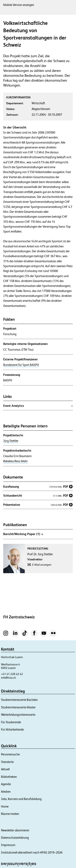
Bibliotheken (9, 777)
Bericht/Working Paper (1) (23, 534)
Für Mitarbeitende (12, 729)
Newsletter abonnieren (15, 830)
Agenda (6, 784)
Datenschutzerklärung (15, 838)
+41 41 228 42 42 (12, 674)
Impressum (8, 845)
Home (5, 806)
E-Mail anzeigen (42, 565)
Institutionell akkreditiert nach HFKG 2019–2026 (32, 852)
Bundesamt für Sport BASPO (21, 365)
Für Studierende (11, 722)
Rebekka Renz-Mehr (16, 461)
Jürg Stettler (11, 441)
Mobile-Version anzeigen (19, 5)
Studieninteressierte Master (18, 707)
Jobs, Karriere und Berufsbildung (21, 799)
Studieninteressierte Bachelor (19, 700)
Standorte (7, 762)
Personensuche (10, 754)
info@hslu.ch (9, 678)
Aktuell (5, 769)
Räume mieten (10, 814)
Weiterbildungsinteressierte (18, 715)
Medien (6, 792)
